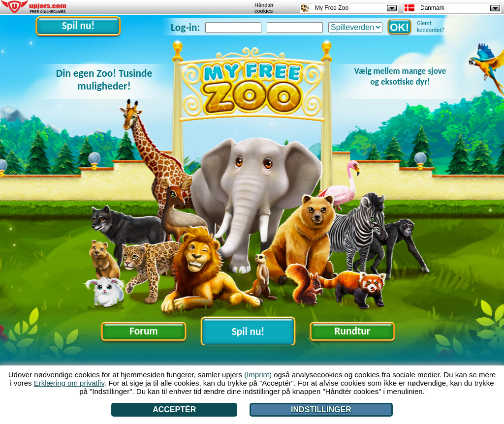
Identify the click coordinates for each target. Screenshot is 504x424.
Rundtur (353, 331)
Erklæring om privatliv (69, 383)
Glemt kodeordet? (431, 27)
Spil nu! (79, 26)
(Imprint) (258, 375)
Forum (143, 331)
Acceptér (174, 409)
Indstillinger (321, 409)
